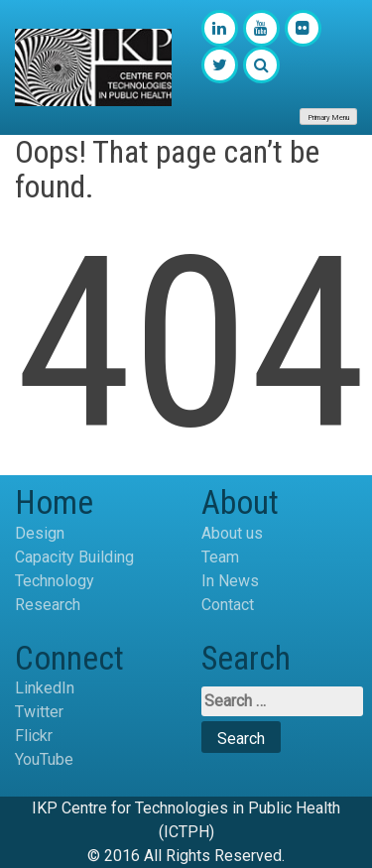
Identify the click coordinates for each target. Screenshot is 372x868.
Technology (55, 581)
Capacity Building (74, 557)
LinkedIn (45, 688)
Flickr (34, 736)
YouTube (44, 759)
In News (230, 581)
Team (220, 557)
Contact (228, 605)
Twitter (39, 712)
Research (48, 605)
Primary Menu (329, 118)
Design (40, 533)
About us (232, 533)
